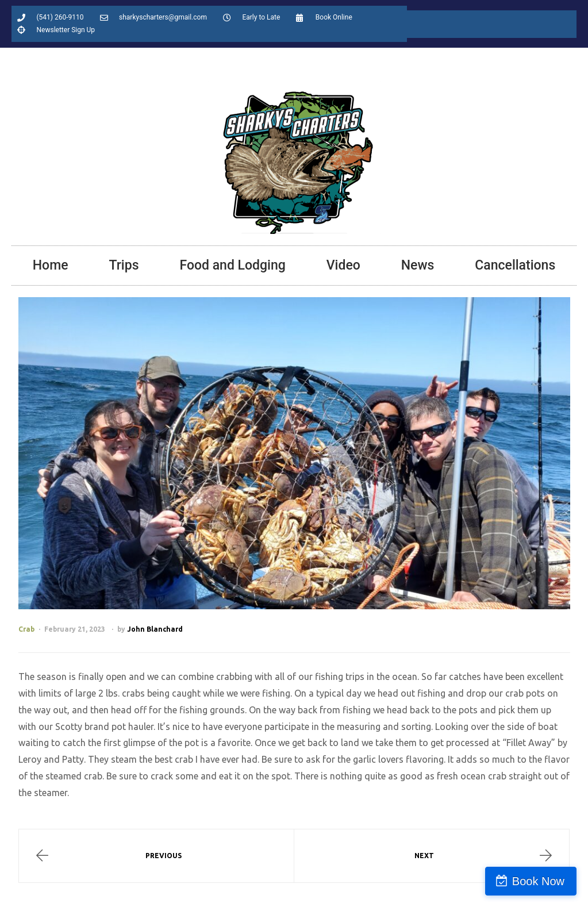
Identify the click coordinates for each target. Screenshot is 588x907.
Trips (124, 265)
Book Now (538, 881)
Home (51, 265)
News (418, 265)
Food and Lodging (232, 265)
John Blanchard (155, 629)
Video (343, 265)
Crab (26, 629)
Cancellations (515, 265)
